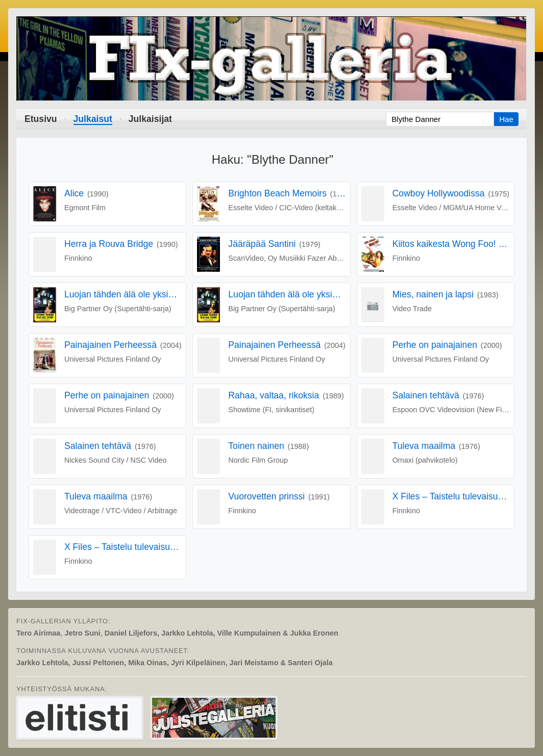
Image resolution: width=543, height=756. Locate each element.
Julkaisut (93, 119)
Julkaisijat (150, 119)
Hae (506, 119)
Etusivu (41, 119)
